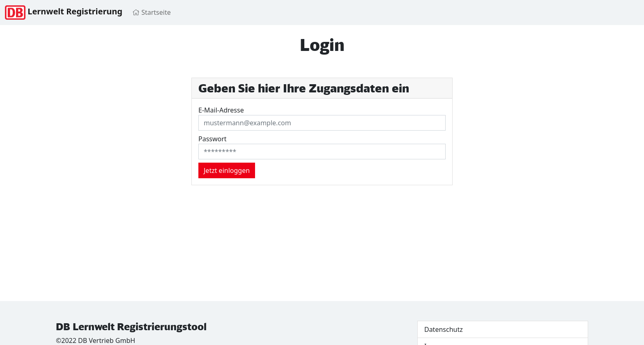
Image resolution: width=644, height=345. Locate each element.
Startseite (152, 12)
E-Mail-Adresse (221, 110)
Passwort (213, 139)
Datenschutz (444, 329)
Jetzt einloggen (227, 170)
